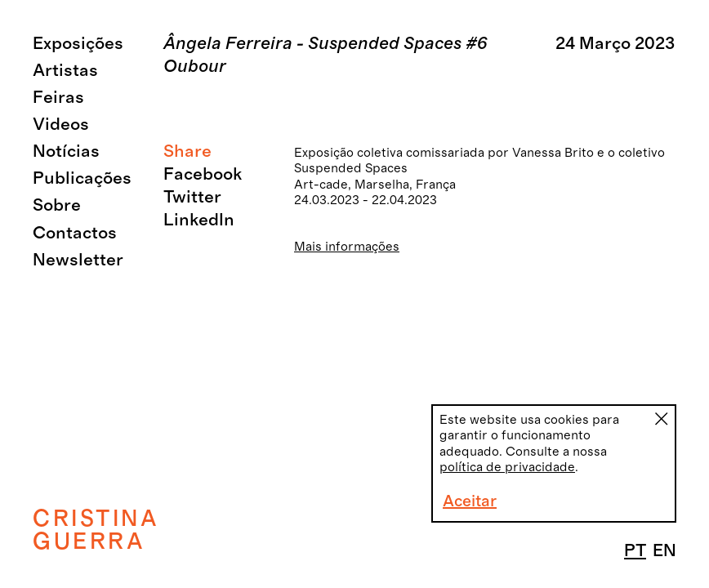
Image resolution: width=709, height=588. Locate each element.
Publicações (82, 178)
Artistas (65, 71)
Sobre (57, 205)
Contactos (75, 233)
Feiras (58, 98)
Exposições (78, 44)
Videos (61, 125)
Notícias (66, 151)
